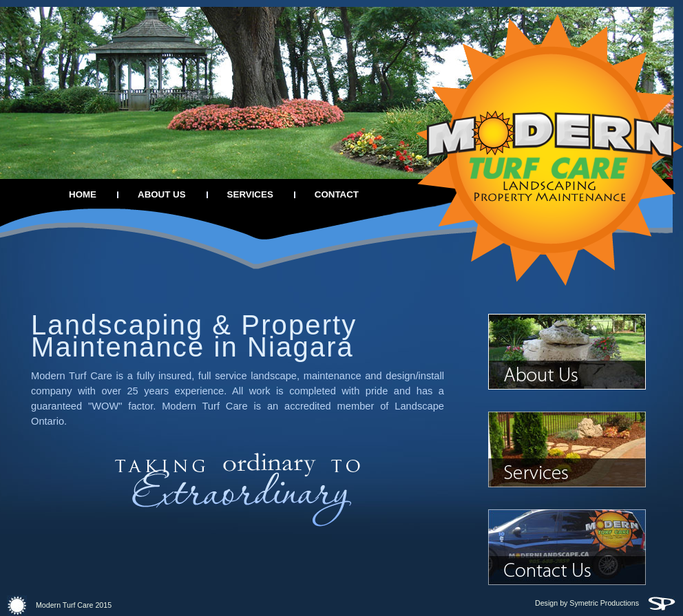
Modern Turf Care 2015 (59, 605)
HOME (83, 194)
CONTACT (337, 194)
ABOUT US (162, 194)
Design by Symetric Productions (606, 603)
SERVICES (250, 194)
